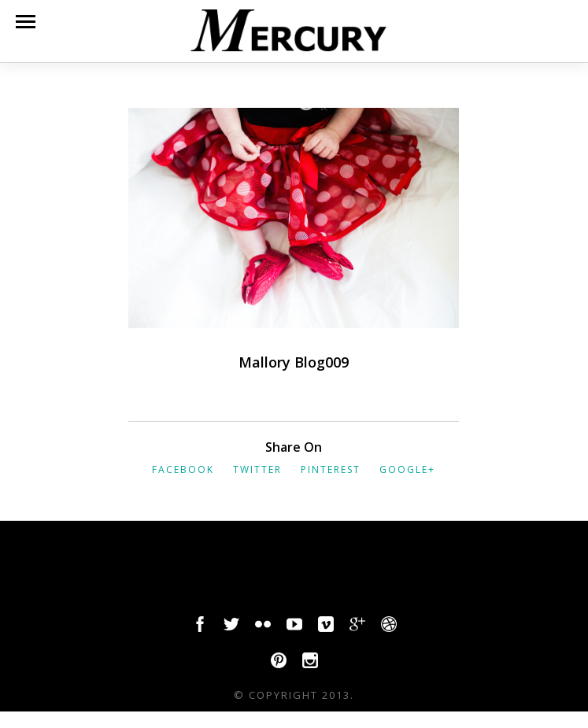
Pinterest (331, 469)
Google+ (407, 469)
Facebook (183, 469)
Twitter (257, 469)
